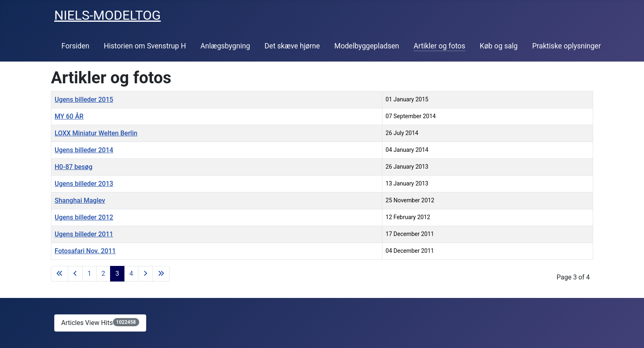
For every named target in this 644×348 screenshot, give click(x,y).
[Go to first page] (60, 274)
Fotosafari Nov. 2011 (85, 251)
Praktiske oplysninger (567, 46)
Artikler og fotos (439, 46)
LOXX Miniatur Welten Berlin (96, 133)
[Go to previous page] (75, 274)
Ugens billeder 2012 (84, 217)
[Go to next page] (145, 274)
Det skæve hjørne (292, 46)
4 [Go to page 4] (131, 274)
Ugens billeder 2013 (84, 184)
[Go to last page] (161, 274)
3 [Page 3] (117, 274)
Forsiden (76, 46)
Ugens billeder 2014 (84, 150)
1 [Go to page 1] (89, 274)
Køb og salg (499, 46)
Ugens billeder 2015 (84, 100)
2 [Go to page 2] (103, 274)
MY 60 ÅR (69, 116)
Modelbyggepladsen (367, 46)
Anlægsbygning (225, 46)
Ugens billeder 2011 (84, 234)
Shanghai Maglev (80, 200)
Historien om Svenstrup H (145, 46)
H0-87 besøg (74, 167)
